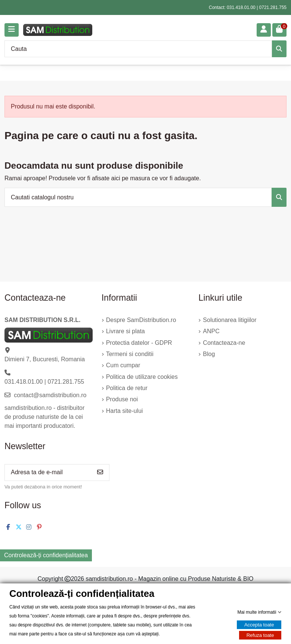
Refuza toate (260, 635)
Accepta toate (259, 625)
